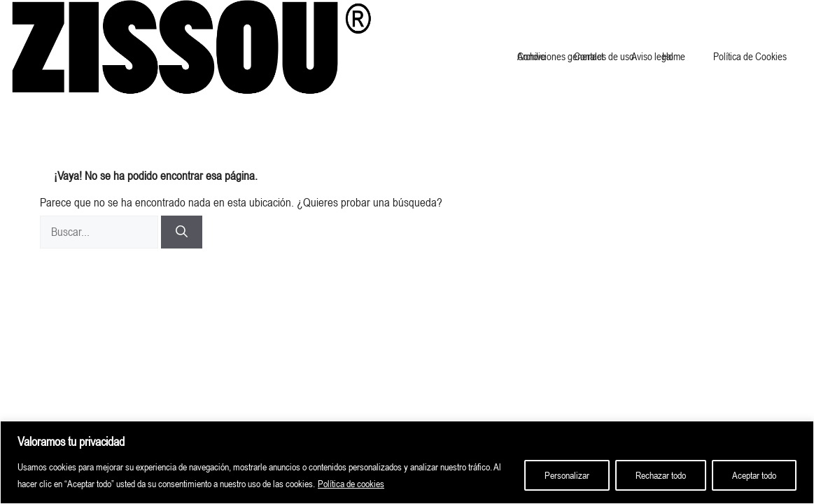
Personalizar (567, 475)
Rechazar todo (661, 475)
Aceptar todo (754, 475)
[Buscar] (182, 232)
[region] (407, 462)
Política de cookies (351, 484)
